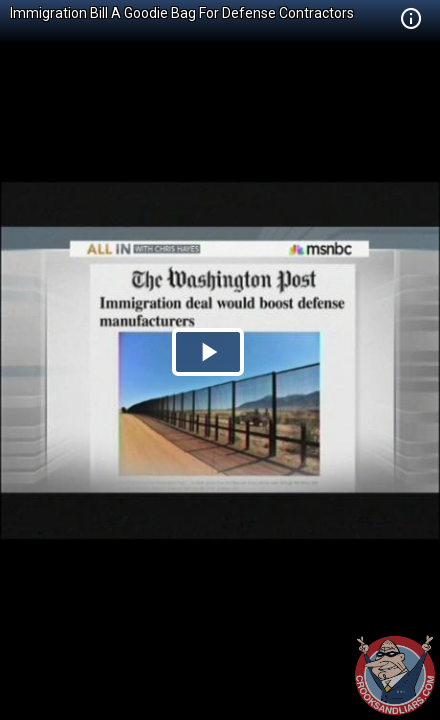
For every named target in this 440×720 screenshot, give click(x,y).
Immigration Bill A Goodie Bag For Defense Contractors (182, 13)
